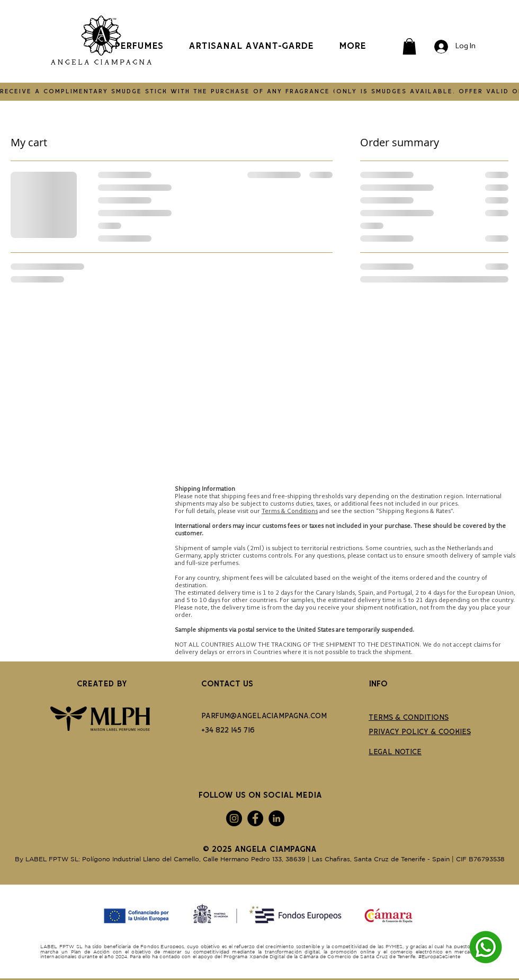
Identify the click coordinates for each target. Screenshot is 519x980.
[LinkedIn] (276, 818)
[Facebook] (255, 818)
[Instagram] (234, 818)
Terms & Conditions (290, 511)
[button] (409, 46)
